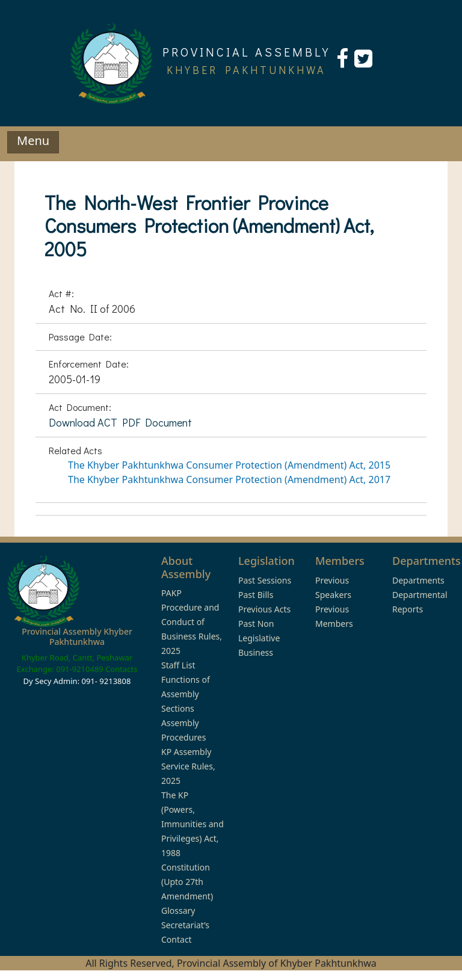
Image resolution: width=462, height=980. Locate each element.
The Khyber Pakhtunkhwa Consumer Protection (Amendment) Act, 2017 (229, 479)
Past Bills (256, 595)
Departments (418, 580)
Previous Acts (264, 609)
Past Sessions (265, 580)
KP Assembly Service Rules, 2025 (188, 766)
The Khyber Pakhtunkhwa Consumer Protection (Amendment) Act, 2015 (229, 465)
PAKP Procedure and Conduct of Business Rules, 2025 (192, 622)
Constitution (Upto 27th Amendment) (187, 882)
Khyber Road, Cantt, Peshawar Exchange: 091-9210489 (75, 664)
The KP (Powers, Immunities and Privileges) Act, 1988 (192, 824)
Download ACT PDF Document (120, 422)
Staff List (178, 665)
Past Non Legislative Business (259, 638)
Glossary (178, 911)
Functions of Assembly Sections (186, 694)
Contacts (121, 669)
